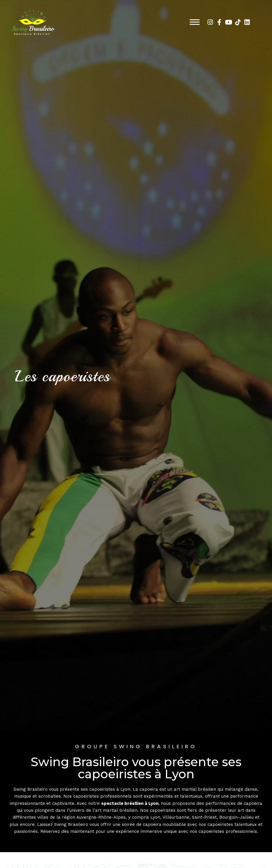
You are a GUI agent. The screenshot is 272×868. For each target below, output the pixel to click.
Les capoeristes (64, 376)
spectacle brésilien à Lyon (130, 803)
